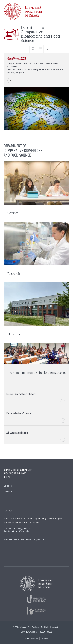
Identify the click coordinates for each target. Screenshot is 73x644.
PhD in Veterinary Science (19, 413)
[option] (36, 92)
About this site (31, 638)
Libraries (8, 486)
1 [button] (13, 130)
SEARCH (63, 46)
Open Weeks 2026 (17, 58)
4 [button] (48, 130)
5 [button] (60, 130)
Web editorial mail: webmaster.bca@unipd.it (24, 539)
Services (8, 491)
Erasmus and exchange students (21, 394)
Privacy (45, 638)
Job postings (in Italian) (17, 432)
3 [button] (36, 130)
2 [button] (25, 130)
